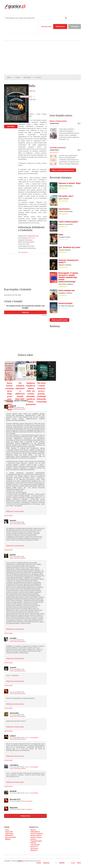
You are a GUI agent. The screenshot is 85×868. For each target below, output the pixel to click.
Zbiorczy (33, 830)
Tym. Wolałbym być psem (69, 247)
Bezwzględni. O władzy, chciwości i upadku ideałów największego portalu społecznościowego (68, 277)
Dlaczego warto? (46, 27)
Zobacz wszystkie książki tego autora (63, 170)
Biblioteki (8, 839)
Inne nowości (34, 848)
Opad (61, 235)
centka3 (13, 736)
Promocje (33, 843)
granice (9, 77)
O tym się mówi (35, 845)
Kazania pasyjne (65, 303)
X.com (72, 863)
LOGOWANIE (75, 27)
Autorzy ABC (9, 832)
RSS (79, 863)
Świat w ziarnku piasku (58, 121)
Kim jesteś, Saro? (66, 196)
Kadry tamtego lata (66, 290)
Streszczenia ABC (10, 837)
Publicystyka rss (35, 832)
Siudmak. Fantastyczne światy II (68, 261)
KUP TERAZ (11, 127)
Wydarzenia (34, 850)
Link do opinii (8, 516)
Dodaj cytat (25, 312)
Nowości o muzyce (36, 837)
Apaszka (13, 520)
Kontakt (39, 863)
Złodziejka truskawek (58, 148)
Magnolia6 (14, 808)
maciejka (13, 638)
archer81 (13, 668)
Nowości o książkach (37, 834)
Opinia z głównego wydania (18, 409)
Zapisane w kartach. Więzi (70, 183)
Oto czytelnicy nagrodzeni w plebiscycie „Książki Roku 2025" (20, 391)
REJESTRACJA (60, 27)
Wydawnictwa (9, 835)
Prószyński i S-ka (33, 236)
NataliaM (13, 791)
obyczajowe (24, 252)
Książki (18, 77)
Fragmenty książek (36, 841)
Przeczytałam (34, 738)
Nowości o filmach (36, 835)
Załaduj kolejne (25, 816)
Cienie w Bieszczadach (68, 222)
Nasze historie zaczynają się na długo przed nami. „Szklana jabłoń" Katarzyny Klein (9, 396)
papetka (13, 555)
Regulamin (46, 863)
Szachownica (64, 209)
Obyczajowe (27, 77)
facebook (60, 863)
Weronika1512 (15, 799)
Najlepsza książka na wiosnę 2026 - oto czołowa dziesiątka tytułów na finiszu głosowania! (31, 394)
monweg (13, 406)
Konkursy (33, 839)
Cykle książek (9, 834)
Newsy (7, 830)
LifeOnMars (14, 765)
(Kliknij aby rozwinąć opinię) (15, 511)
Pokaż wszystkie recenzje (59, 320)
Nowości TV (34, 847)
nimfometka (14, 713)
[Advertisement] (25, 270)
